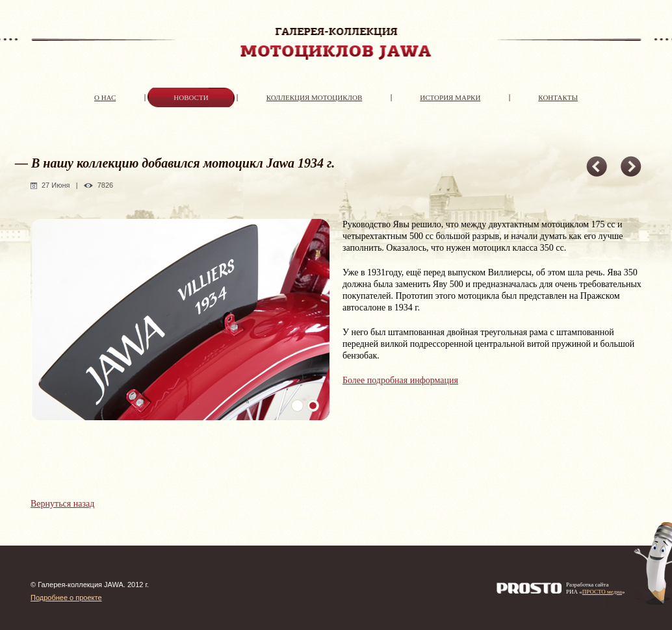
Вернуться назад (62, 504)
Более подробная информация (400, 380)
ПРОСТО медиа (602, 592)
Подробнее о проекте (66, 598)
